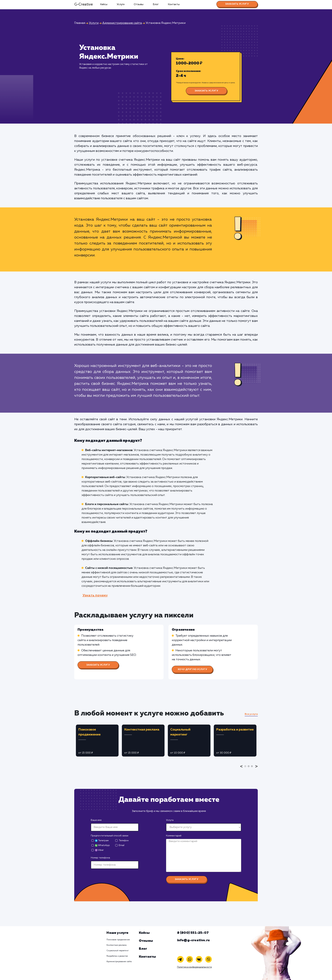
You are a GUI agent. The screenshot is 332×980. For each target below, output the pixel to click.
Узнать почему (95, 595)
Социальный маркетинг (117, 951)
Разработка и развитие (117, 956)
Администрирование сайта (119, 962)
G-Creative (84, 4)
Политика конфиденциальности (195, 967)
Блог (156, 4)
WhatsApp (102, 845)
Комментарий (174, 836)
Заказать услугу (237, 4)
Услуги (121, 4)
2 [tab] (249, 768)
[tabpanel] (97, 741)
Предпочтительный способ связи (110, 836)
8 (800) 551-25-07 (193, 933)
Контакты (174, 4)
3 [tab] (253, 768)
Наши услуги (117, 933)
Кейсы (104, 4)
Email (122, 845)
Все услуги (251, 714)
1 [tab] (246, 768)
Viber (99, 850)
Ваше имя (96, 820)
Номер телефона (100, 858)
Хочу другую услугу (192, 669)
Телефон (124, 841)
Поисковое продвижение (118, 940)
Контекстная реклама (116, 945)
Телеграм (102, 841)
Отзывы (139, 4)
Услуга (170, 820)
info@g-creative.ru (193, 940)
